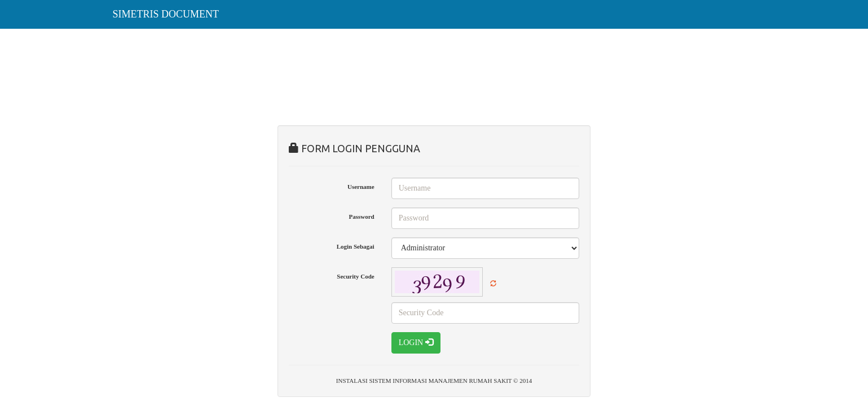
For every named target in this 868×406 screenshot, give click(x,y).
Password (361, 217)
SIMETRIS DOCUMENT (166, 14)
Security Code (355, 276)
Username (361, 187)
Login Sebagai (356, 246)
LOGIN (416, 342)
